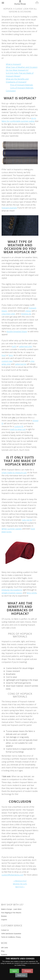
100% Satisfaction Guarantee (11, 934)
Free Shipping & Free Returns (11, 913)
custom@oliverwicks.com (12, 875)
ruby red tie (27, 520)
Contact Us (5, 930)
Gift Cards (4, 948)
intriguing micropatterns (12, 590)
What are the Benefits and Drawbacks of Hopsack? (20, 608)
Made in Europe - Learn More (11, 909)
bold (14, 346)
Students (4, 954)
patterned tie (21, 364)
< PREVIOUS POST (20, 881)
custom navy (7, 361)
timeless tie (26, 314)
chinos (28, 311)
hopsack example (9, 208)
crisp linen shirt (8, 314)
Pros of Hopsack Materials (22, 85)
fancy (11, 355)
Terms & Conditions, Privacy (11, 937)
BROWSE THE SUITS (20, 884)
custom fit (19, 426)
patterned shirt (25, 346)
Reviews (4, 916)
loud (4, 355)
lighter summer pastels (12, 529)
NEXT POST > (20, 887)
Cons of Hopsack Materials (22, 88)
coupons (4, 920)
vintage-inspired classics (12, 593)
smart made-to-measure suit (14, 473)
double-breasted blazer (17, 331)
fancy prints (32, 593)
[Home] (20, 3)
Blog (3, 951)
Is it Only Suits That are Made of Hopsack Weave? (20, 461)
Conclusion (11, 91)
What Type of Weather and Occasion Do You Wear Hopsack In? (20, 247)
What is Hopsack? (13, 64)
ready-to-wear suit (18, 429)
